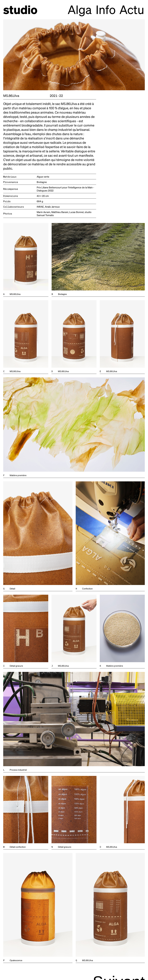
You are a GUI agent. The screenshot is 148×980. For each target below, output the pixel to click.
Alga (80, 9)
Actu (132, 9)
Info (106, 9)
